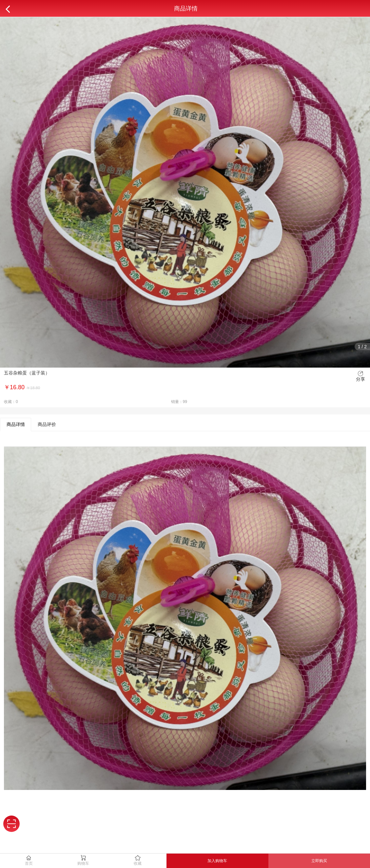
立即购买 (319, 861)
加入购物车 (217, 861)
